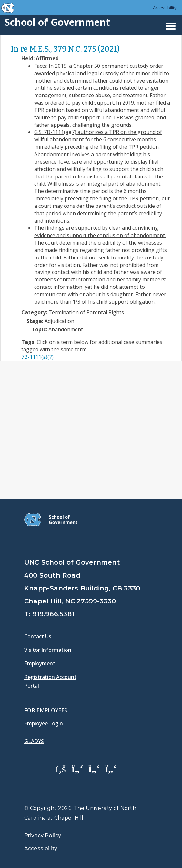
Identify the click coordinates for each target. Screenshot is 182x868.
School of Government (57, 22)
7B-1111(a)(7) (37, 357)
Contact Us (38, 636)
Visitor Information (48, 650)
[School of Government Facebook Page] (61, 768)
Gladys (34, 741)
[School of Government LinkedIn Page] (94, 768)
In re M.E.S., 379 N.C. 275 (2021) (65, 49)
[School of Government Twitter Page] (77, 768)
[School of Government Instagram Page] (111, 768)
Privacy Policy (43, 836)
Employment (40, 663)
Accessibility (165, 8)
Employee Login (44, 723)
